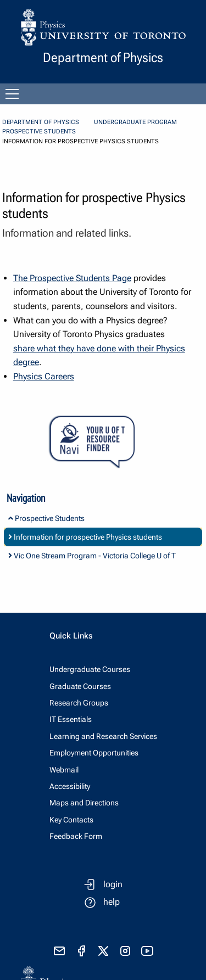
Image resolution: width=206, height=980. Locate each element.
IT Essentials (71, 719)
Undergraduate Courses (90, 669)
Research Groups (79, 703)
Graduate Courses (80, 686)
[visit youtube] (147, 951)
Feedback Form (76, 836)
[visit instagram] (125, 951)
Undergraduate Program (135, 122)
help (112, 902)
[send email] (59, 951)
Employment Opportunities (94, 753)
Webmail (64, 770)
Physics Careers (44, 376)
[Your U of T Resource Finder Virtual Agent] (103, 442)
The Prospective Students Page (72, 278)
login (113, 884)
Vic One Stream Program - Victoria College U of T (92, 556)
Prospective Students (39, 131)
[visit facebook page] (81, 951)
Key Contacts (71, 820)
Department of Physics (41, 122)
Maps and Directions (84, 803)
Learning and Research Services (103, 736)
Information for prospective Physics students (85, 537)
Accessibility (70, 786)
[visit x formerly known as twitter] (103, 951)
